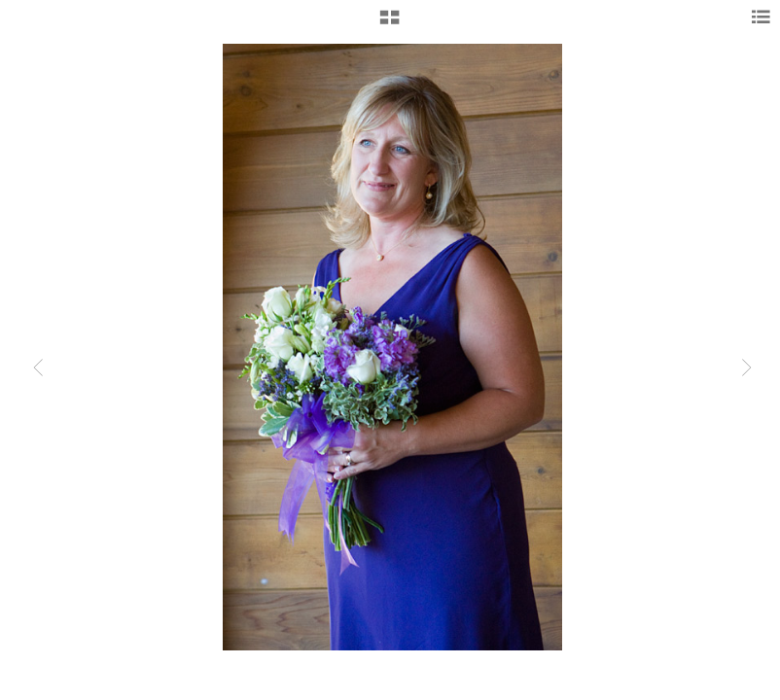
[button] (390, 24)
